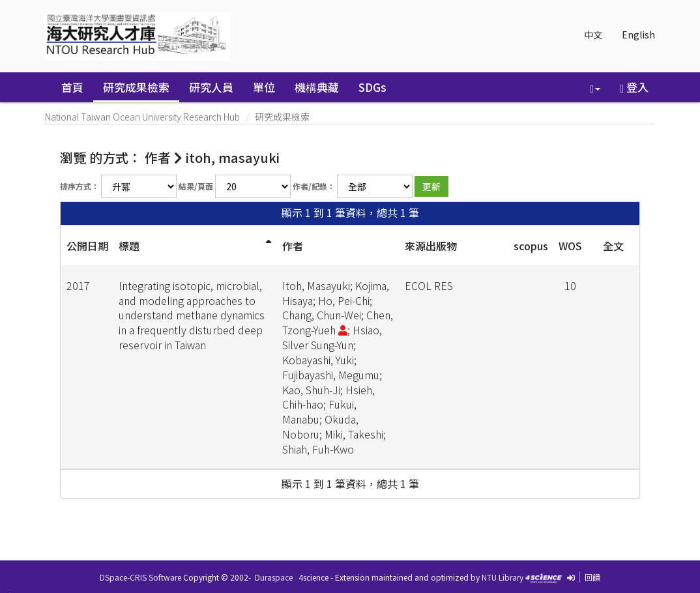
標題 (129, 246)
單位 (264, 87)
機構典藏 (317, 87)
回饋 (592, 577)
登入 (634, 87)
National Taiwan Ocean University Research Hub (142, 117)
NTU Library (503, 577)
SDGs (372, 87)
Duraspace (274, 577)
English (638, 35)
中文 (593, 35)
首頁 (72, 87)
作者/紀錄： (314, 186)
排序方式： (80, 186)
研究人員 (211, 87)
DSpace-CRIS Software (140, 577)
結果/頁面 (196, 186)
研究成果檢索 (136, 87)
